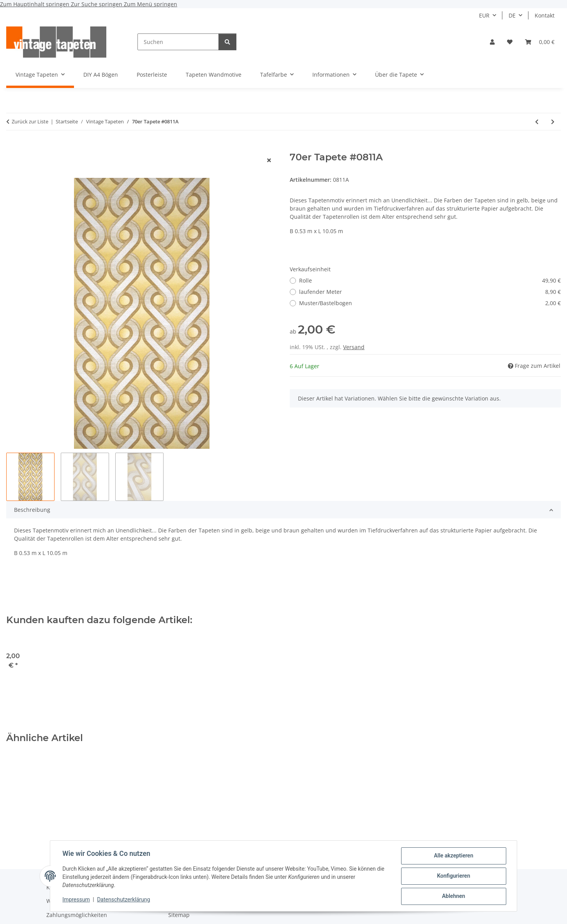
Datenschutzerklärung (124, 900)
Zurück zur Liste (30, 121)
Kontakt (545, 15)
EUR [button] (484, 15)
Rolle (430, 280)
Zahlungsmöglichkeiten (77, 915)
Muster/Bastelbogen (430, 303)
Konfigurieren (453, 876)
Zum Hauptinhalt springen (35, 4)
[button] (492, 42)
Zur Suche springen (97, 4)
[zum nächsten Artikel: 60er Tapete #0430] (553, 122)
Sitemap (179, 915)
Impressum (76, 900)
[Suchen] (178, 42)
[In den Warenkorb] (12, 148)
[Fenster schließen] (269, 160)
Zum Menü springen (151, 4)
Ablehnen (453, 896)
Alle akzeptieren (453, 856)
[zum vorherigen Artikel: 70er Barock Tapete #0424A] (537, 122)
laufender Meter (430, 292)
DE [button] (512, 15)
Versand (354, 347)
